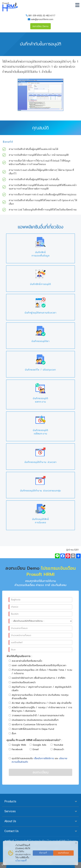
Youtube (57, 745)
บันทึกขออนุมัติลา (40, 341)
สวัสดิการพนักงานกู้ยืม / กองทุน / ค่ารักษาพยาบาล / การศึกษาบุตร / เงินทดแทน (40, 709)
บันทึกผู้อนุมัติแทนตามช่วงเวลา (40, 313)
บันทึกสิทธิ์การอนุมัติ (40, 284)
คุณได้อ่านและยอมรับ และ (38, 760)
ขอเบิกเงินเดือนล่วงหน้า (22, 682)
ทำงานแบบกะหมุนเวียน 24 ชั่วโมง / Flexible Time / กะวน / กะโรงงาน (40, 672)
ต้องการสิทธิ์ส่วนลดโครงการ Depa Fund (31, 729)
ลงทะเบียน (41, 772)
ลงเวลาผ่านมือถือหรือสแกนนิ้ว (25, 661)
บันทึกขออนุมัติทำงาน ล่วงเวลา (41, 462)
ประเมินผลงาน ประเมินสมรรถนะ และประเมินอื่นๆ (34, 720)
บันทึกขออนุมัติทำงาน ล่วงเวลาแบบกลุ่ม (41, 491)
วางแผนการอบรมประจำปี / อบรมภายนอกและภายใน (36, 715)
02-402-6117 (49, 16)
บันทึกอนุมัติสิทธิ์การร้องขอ (41, 521)
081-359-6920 (35, 16)
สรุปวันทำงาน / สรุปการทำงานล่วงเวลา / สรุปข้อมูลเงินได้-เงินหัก (40, 689)
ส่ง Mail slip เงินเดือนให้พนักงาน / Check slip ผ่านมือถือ (40, 703)
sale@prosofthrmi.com (42, 19)
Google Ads (38, 745)
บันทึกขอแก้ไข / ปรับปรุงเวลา (40, 370)
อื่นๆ (12, 734)
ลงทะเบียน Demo (40, 26)
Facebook (16, 749)
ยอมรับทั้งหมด (63, 853)
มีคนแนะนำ (57, 749)
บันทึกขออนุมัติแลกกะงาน (40, 400)
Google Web (17, 745)
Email (34, 749)
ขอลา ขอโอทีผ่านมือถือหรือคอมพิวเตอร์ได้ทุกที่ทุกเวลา (38, 665)
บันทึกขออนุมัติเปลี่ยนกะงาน (40, 432)
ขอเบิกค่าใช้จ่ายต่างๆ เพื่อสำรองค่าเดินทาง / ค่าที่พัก (37, 678)
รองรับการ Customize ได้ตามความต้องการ (33, 725)
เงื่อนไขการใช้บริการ (44, 758)
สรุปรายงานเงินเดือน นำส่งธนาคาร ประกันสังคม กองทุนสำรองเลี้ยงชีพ (39, 697)
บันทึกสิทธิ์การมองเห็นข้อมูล (41, 254)
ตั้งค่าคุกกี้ (43, 853)
